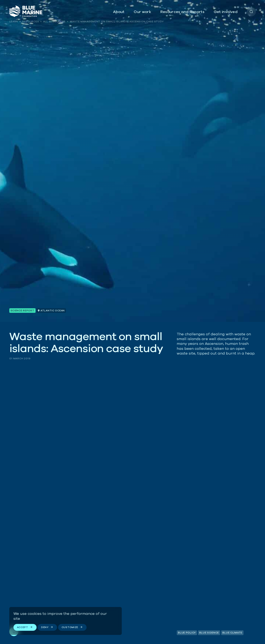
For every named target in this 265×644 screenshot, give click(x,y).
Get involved (226, 12)
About (119, 12)
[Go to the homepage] (26, 11)
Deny (45, 627)
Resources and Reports (183, 12)
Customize (70, 627)
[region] (66, 621)
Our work (142, 12)
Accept (23, 627)
